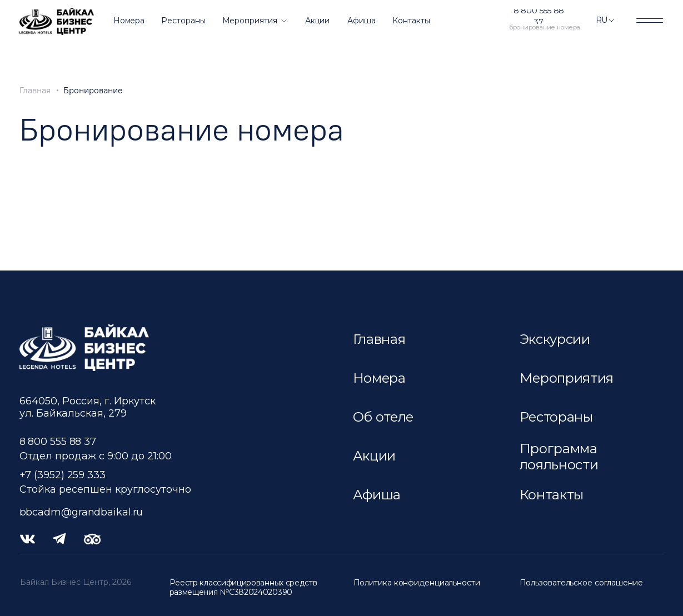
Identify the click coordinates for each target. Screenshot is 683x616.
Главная (35, 90)
